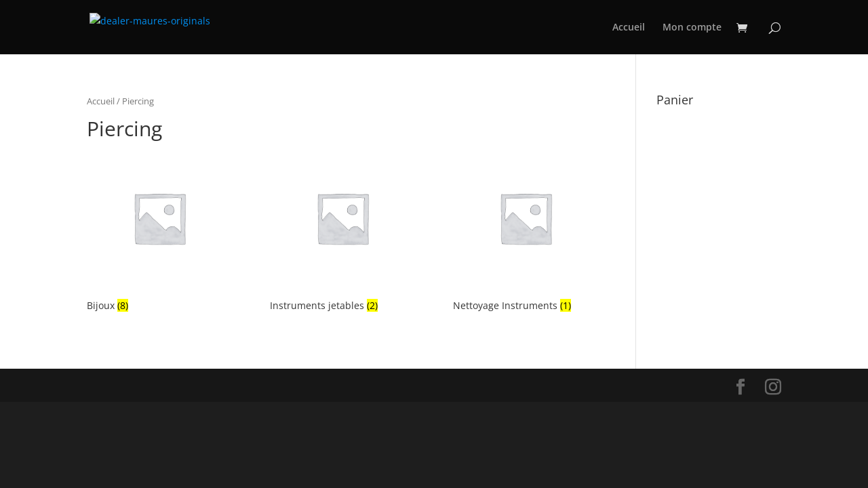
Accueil (629, 28)
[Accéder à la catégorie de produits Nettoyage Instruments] (526, 231)
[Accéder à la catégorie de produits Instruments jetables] (342, 231)
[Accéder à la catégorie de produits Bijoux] (159, 231)
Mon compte (692, 28)
